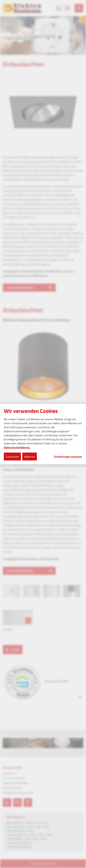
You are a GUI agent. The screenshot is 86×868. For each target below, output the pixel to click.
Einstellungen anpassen (68, 456)
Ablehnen (30, 456)
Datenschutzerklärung (17, 447)
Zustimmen (12, 456)
